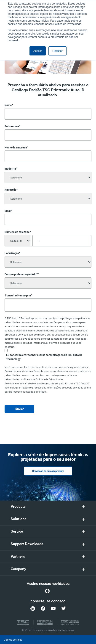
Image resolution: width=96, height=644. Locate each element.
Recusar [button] (57, 51)
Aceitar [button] (38, 51)
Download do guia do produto (48, 471)
